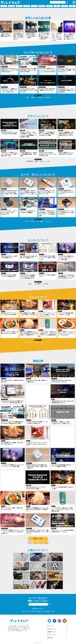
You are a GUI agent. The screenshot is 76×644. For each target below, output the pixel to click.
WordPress (30, 161)
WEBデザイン (40, 611)
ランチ (36, 342)
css (48, 161)
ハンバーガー (28, 342)
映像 (37, 161)
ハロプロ (45, 284)
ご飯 (53, 611)
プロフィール (50, 626)
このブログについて (51, 629)
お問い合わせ (50, 638)
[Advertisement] (38, 12)
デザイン (43, 161)
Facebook (40, 97)
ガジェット (48, 221)
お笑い (30, 284)
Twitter (33, 97)
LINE (28, 97)
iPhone (24, 611)
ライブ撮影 (40, 221)
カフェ (42, 342)
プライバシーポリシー (52, 635)
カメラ (26, 221)
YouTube (47, 97)
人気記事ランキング (51, 632)
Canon (32, 221)
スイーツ (49, 342)
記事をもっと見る (38, 538)
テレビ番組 (37, 284)
